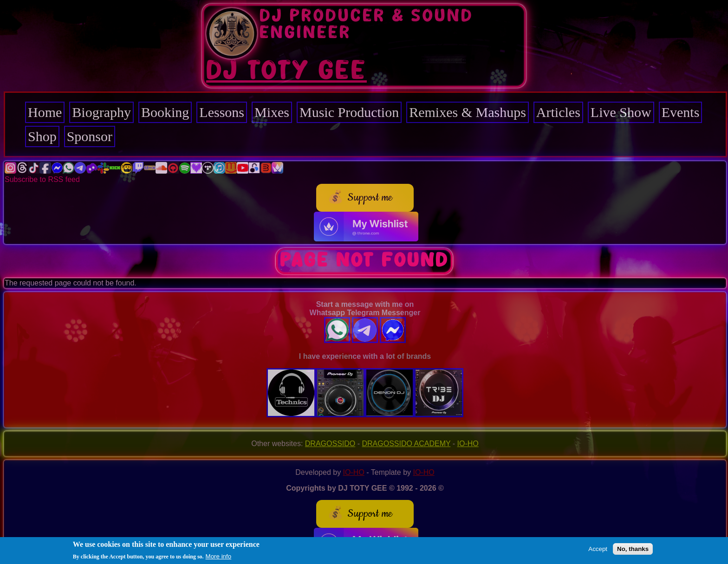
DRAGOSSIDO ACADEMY (406, 444)
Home (45, 112)
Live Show (621, 112)
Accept (598, 549)
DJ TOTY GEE (286, 71)
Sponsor (90, 136)
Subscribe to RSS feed (42, 179)
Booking (165, 112)
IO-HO (468, 444)
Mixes (272, 112)
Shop (42, 136)
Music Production (349, 112)
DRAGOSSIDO (330, 444)
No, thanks (633, 549)
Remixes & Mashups (468, 112)
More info (219, 557)
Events (681, 112)
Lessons (222, 112)
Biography (101, 112)
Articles (558, 112)
